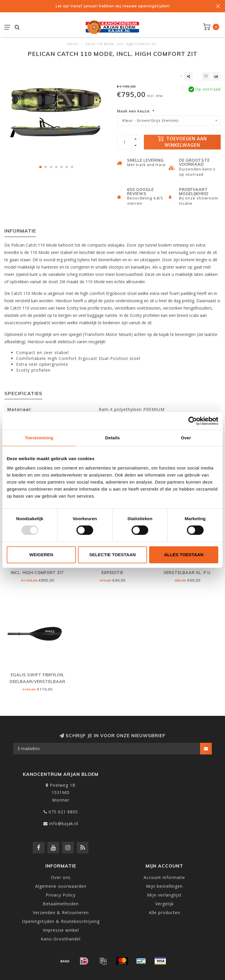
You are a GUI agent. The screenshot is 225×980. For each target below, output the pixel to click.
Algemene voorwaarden (61, 886)
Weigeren (41, 555)
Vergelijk (165, 904)
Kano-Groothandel (61, 939)
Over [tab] (186, 438)
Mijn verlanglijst (164, 895)
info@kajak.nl (64, 823)
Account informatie (164, 877)
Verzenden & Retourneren (61, 912)
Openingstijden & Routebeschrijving (61, 921)
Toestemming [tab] (39, 438)
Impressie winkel (61, 930)
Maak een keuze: (135, 111)
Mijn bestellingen (164, 886)
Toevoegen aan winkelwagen (182, 142)
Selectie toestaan (113, 555)
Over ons (61, 877)
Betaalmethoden (61, 904)
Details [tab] (112, 438)
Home (73, 44)
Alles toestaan (184, 555)
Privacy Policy (61, 895)
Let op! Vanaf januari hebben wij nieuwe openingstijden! (113, 6)
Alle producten (165, 912)
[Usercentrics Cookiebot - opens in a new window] (193, 421)
